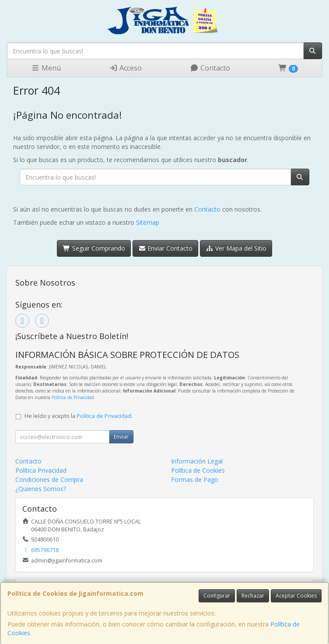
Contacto (210, 68)
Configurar (217, 596)
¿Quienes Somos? (41, 489)
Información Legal (197, 461)
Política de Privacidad (73, 397)
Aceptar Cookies (296, 596)
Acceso (125, 68)
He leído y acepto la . (79, 416)
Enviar (121, 437)
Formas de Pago (195, 479)
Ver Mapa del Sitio (236, 248)
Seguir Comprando (94, 248)
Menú (46, 68)
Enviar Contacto (166, 248)
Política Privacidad (41, 470)
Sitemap (148, 222)
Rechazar (253, 596)
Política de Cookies (198, 470)
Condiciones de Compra (49, 479)
